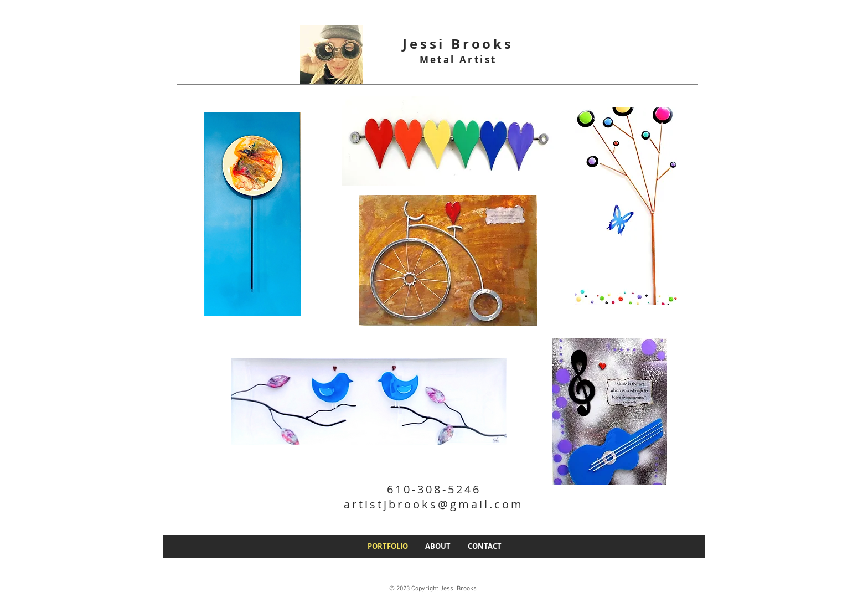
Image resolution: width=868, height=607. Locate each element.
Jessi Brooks (458, 44)
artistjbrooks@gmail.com (434, 504)
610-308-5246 (434, 489)
